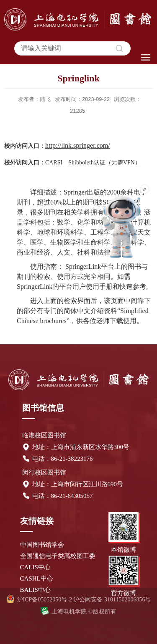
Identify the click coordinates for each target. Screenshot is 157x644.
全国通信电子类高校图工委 (58, 556)
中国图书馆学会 (42, 545)
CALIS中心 (35, 567)
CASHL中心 (37, 578)
